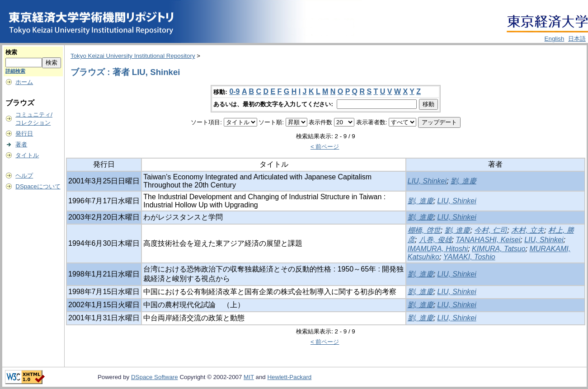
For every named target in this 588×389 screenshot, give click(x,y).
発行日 (24, 134)
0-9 (234, 91)
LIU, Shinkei (427, 181)
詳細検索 (15, 71)
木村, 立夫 (528, 230)
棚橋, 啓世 (424, 230)
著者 (21, 144)
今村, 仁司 (491, 230)
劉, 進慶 (463, 181)
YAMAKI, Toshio (469, 257)
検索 (11, 52)
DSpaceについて (38, 186)
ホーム (24, 82)
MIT (249, 377)
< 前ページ (325, 147)
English (555, 39)
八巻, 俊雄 (435, 240)
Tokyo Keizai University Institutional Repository (133, 56)
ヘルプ (24, 176)
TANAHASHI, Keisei (488, 240)
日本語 (577, 39)
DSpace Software (155, 377)
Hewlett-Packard (289, 377)
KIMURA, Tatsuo (499, 249)
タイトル (27, 155)
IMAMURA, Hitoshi (438, 249)
